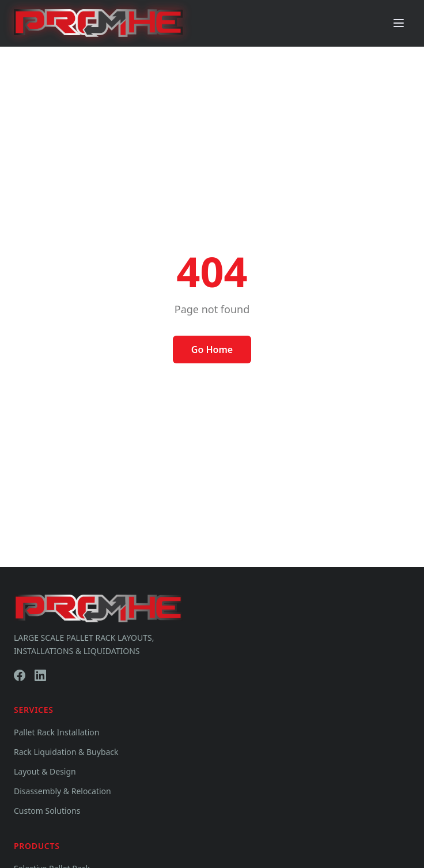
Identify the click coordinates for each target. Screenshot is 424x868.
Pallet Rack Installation (56, 732)
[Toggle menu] (399, 23)
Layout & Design (45, 771)
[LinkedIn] (40, 675)
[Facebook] (20, 675)
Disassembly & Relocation (63, 791)
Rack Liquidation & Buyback (66, 752)
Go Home (212, 350)
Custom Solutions (47, 811)
